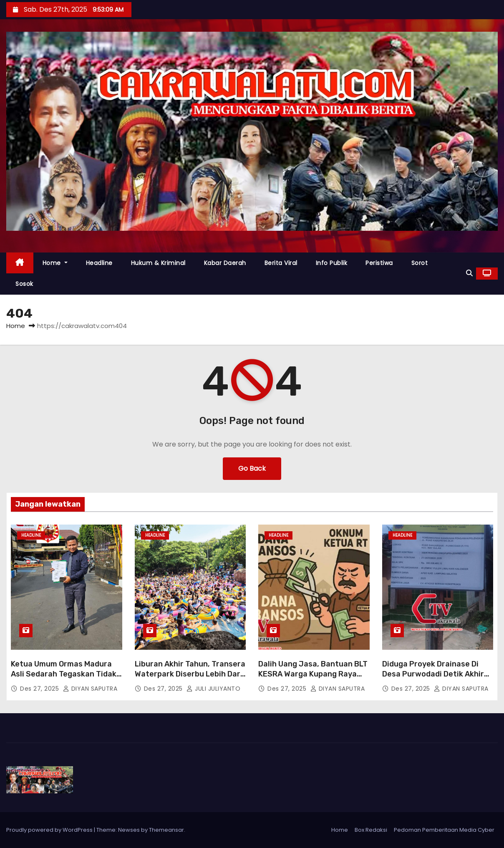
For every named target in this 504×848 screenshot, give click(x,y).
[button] (469, 273)
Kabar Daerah (225, 263)
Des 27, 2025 (40, 689)
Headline (99, 263)
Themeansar (166, 830)
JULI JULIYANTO (213, 689)
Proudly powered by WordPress (50, 830)
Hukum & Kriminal (158, 263)
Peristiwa (379, 263)
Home (55, 263)
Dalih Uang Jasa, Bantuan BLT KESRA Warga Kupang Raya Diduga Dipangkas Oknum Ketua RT (313, 679)
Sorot (420, 263)
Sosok (24, 284)
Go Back (252, 468)
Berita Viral (281, 263)
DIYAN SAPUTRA (90, 689)
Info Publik (332, 263)
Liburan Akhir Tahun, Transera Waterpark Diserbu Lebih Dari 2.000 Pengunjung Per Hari (190, 674)
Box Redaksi (371, 830)
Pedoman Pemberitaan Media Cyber (444, 830)
